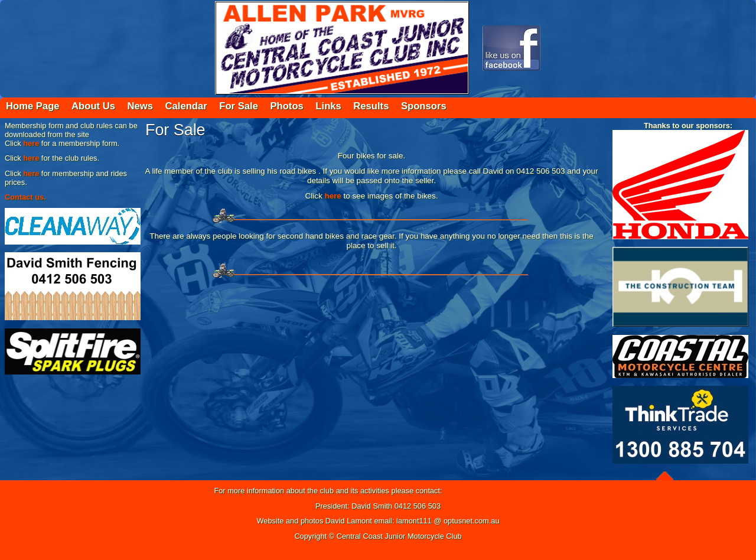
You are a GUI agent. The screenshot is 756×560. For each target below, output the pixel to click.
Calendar (186, 106)
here (31, 143)
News (140, 106)
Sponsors (424, 106)
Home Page (33, 106)
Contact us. (25, 197)
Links (328, 106)
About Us (93, 106)
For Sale (239, 106)
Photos (286, 106)
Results (371, 106)
